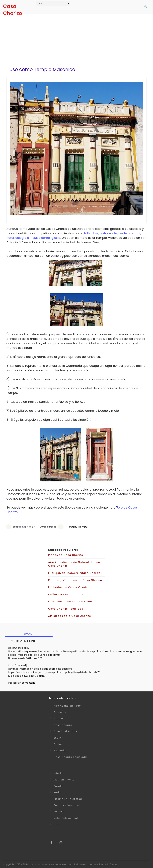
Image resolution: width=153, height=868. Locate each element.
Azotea (58, 717)
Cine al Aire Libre (66, 730)
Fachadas (61, 749)
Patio (57, 791)
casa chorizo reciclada (70, 756)
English (59, 736)
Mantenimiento (64, 778)
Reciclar (59, 810)
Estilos (58, 743)
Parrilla (59, 785)
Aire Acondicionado (67, 704)
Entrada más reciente (24, 526)
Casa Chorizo (13, 10)
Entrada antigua (48, 526)
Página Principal (79, 526)
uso (56, 823)
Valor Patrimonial (66, 817)
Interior (59, 772)
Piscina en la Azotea (68, 797)
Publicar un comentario (22, 681)
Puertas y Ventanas (67, 804)
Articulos (60, 711)
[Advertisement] (77, 38)
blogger (29, 632)
